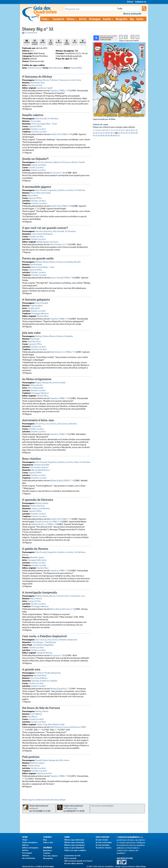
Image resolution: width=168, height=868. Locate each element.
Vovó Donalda (42, 303)
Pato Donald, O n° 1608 (60, 245)
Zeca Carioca (63, 424)
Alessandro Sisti (37, 83)
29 (109, 133)
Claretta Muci (43, 316)
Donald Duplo (42, 760)
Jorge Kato (36, 426)
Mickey (38, 80)
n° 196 (57, 730)
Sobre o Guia (48, 842)
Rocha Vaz (40, 162)
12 (112, 130)
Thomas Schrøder (42, 465)
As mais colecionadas (104, 842)
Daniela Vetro (34, 308)
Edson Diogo (141, 866)
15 (119, 130)
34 (122, 133)
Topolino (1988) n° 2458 (61, 319)
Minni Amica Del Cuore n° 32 (63, 609)
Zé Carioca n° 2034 (58, 655)
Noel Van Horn (34, 342)
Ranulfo (77, 262)
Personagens (95, 19)
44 (101, 136)
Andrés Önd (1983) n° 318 (61, 519)
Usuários (108, 19)
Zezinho (61, 190)
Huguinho (52, 190)
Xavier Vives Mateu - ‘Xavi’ (43, 267)
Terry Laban (36, 121)
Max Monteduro (56, 68)
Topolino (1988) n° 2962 (61, 776)
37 (129, 133)
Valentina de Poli (44, 774)
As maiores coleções (103, 848)
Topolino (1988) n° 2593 (61, 398)
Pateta (45, 262)
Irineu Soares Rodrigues (42, 234)
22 (137, 130)
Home (25, 837)
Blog (132, 19)
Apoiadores (48, 850)
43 (99, 136)
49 (114, 136)
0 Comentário (31, 33)
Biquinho (48, 231)
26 (101, 133)
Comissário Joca (78, 596)
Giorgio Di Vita (34, 601)
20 (132, 130)
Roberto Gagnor (38, 763)
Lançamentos (58, 19)
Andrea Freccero (35, 68)
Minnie (45, 80)
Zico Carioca (51, 424)
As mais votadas (102, 840)
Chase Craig (42, 725)
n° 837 (38, 209)
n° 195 (41, 730)
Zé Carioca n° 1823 (58, 173)
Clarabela (69, 262)
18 (127, 130)
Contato (140, 19)
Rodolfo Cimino (37, 558)
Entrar (130, 2)
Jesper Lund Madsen (41, 509)
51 (119, 136)
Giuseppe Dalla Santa (37, 560)
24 (96, 133)
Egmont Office (35, 127)
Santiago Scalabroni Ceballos (44, 681)
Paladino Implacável (68, 640)
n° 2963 (25, 779)
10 (107, 130)
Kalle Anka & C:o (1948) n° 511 (63, 352)
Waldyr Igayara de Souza (47, 242)
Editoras (72, 19)
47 (109, 136)
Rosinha (49, 162)
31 (114, 133)
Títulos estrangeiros (30, 842)
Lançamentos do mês (72, 856)
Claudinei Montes (44, 653)
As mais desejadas (103, 845)
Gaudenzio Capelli (45, 88)
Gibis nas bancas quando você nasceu (78, 861)
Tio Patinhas (53, 119)
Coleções (47, 853)
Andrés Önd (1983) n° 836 (61, 206)
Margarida (47, 383)
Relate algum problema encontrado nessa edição (44, 800)
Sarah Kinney (36, 265)
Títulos (46, 19)
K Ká (61, 760)
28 (106, 133)
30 (111, 133)
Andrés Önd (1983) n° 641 (61, 134)
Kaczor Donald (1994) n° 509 (62, 278)
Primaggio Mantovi (40, 314)
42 (96, 136)
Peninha (39, 231)
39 (134, 133)
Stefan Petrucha (38, 506)
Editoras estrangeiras (30, 848)
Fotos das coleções (50, 856)
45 (104, 136)
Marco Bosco (36, 599)
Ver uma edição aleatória (74, 863)
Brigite (38, 383)
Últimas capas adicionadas (74, 840)
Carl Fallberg (36, 714)
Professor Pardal (43, 673)
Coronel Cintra (75, 80)
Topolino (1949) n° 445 (60, 434)
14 (117, 130)
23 (94, 133)
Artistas (83, 19)
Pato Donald (41, 119)
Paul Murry (32, 717)
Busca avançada (70, 858)
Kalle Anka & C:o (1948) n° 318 (45, 524)
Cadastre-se (141, 2)
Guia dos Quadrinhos (129, 837)
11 (109, 130)
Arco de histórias (29, 858)
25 (99, 133)
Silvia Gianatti (36, 385)
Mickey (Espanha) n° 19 (60, 689)
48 (111, 136)
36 (127, 133)
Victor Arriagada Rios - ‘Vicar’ (44, 124)
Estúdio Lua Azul (38, 129)
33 (119, 133)
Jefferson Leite (70, 808)
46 (106, 136)
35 (124, 133)
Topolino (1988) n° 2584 (61, 571)
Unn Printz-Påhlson (39, 678)
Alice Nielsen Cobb (56, 725)
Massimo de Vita (35, 85)
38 (132, 133)
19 (129, 130)
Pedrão (82, 162)
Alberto (57, 162)
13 (114, 130)
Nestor (75, 162)
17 (124, 130)
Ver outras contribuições (102, 806)
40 (136, 133)
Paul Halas (46, 193)
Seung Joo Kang (39, 165)
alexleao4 (34, 808)
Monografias (122, 19)
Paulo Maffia (76, 68)
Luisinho (69, 190)
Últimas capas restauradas (74, 842)
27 (104, 133)
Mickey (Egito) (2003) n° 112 (62, 481)
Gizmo (66, 760)
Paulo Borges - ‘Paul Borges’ (44, 642)
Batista (25, 555)
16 (122, 130)
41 (94, 136)
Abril (32, 51)
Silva (76, 462)
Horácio (60, 262)
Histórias (26, 856)
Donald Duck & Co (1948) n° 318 (49, 522)
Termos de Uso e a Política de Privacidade (38, 866)
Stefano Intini (34, 766)
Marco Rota (35, 193)
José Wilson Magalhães (43, 645)
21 (134, 130)
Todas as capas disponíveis (74, 848)
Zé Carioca (66, 162)
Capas (67, 837)
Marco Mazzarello (35, 388)
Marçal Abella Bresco (41, 470)
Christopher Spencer (40, 467)
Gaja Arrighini (36, 306)
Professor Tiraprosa (58, 80)
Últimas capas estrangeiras (74, 845)
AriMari (112, 119)
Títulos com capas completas (75, 850)
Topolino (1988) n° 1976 (61, 91)
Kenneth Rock (40, 676)
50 (116, 136)
